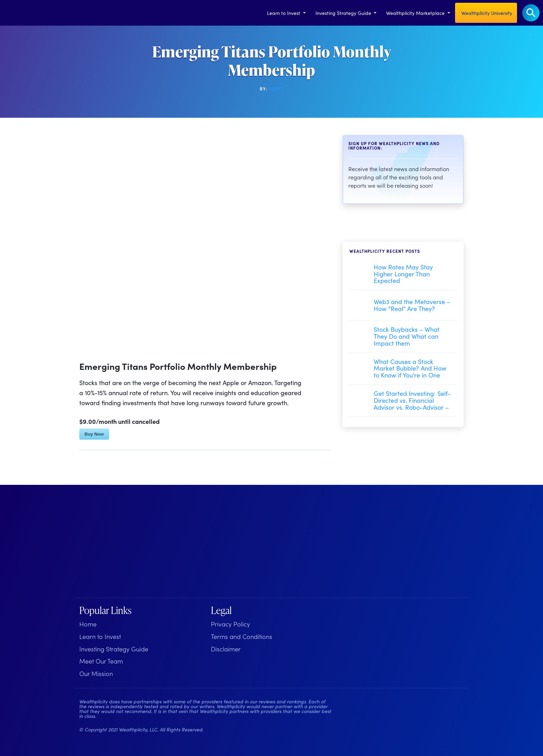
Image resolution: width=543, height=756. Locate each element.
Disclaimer (226, 649)
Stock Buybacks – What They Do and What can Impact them (407, 336)
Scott (276, 88)
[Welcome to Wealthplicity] (16, 13)
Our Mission (96, 673)
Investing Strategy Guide (344, 13)
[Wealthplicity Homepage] (123, 544)
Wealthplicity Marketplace (416, 13)
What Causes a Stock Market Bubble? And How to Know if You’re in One (410, 368)
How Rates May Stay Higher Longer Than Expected (403, 274)
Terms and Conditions (242, 636)
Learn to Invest (284, 13)
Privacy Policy (230, 624)
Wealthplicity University (486, 13)
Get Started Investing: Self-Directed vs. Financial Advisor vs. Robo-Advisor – (412, 400)
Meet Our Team (101, 661)
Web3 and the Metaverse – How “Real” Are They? (412, 305)
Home (88, 624)
